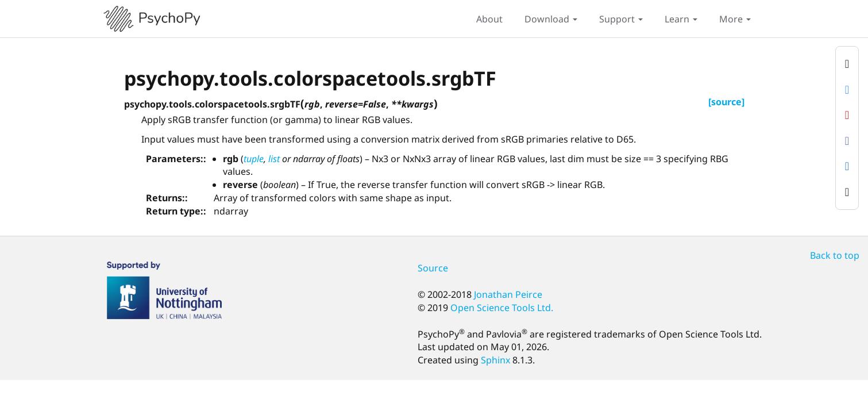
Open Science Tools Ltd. (502, 308)
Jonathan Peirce (508, 294)
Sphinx (495, 360)
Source (433, 268)
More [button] (735, 19)
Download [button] (551, 19)
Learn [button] (681, 19)
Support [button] (621, 19)
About (489, 19)
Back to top (835, 255)
